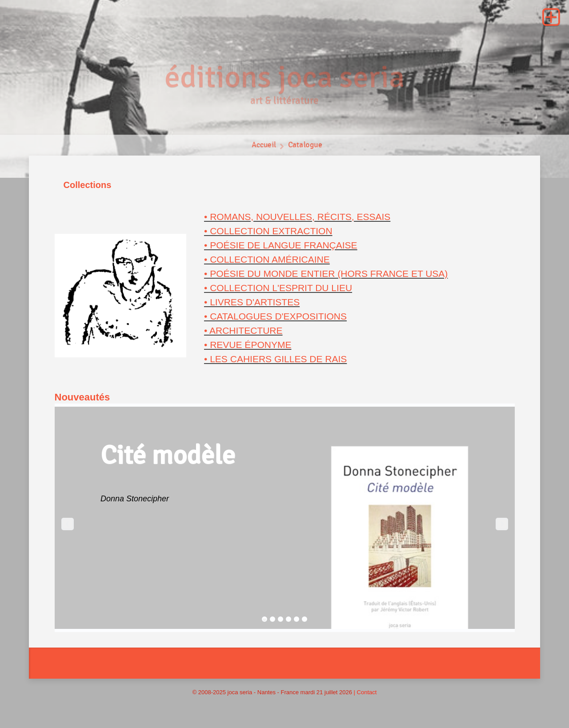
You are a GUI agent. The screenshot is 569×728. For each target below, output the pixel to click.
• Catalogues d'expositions (275, 316)
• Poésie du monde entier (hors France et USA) (326, 274)
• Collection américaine (267, 259)
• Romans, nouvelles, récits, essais (297, 217)
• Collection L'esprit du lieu (278, 288)
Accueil (263, 147)
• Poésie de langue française (281, 245)
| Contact (365, 692)
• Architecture (243, 330)
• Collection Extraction (268, 231)
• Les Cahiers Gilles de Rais (275, 359)
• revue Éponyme (248, 345)
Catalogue (306, 147)
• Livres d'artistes (252, 302)
